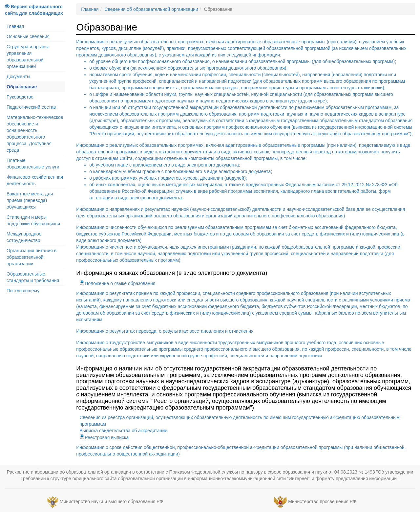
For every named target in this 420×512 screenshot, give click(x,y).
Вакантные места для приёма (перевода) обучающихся (30, 200)
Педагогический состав (31, 107)
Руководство (20, 97)
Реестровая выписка (104, 437)
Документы (18, 77)
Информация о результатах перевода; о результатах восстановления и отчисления (165, 331)
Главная (15, 26)
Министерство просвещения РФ (322, 502)
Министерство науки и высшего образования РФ (111, 502)
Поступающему (23, 291)
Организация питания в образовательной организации (31, 257)
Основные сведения (28, 36)
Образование (22, 87)
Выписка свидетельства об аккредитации (123, 431)
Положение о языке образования (117, 283)
